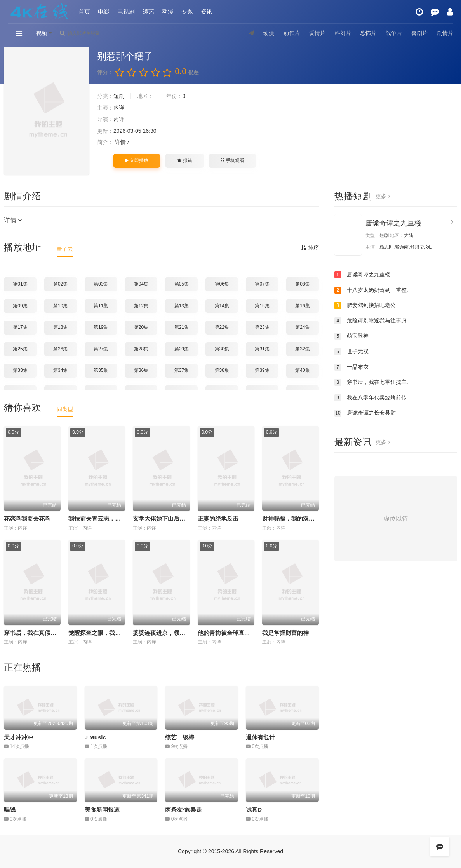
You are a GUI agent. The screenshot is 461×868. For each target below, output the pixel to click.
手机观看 (232, 160)
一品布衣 (351, 367)
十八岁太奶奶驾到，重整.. (372, 290)
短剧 (119, 96)
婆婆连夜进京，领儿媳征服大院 (174, 633)
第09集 (20, 306)
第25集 (20, 349)
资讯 (207, 11)
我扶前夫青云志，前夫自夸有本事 (112, 519)
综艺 (148, 11)
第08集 (302, 284)
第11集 (101, 306)
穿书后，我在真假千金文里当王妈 (48, 633)
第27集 (101, 349)
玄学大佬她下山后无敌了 (165, 519)
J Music (95, 737)
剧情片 (445, 33)
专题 (187, 11)
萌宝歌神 (351, 336)
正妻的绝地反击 (218, 519)
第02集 (60, 284)
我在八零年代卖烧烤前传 (371, 398)
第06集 (222, 284)
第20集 (141, 327)
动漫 (168, 11)
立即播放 (137, 160)
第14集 (222, 306)
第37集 (182, 370)
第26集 (60, 349)
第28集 (141, 349)
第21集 (182, 327)
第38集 (222, 370)
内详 (119, 108)
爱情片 (317, 33)
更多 (383, 196)
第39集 (262, 370)
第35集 (101, 370)
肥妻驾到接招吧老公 (365, 305)
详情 (122, 142)
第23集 (262, 327)
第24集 (302, 327)
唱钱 (10, 810)
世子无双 (351, 352)
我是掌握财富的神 (285, 633)
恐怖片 (368, 33)
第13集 (182, 306)
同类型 (65, 409)
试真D (254, 810)
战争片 (394, 33)
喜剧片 (419, 33)
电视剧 (126, 11)
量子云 (65, 249)
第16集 (302, 306)
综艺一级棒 (180, 737)
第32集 (302, 349)
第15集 (262, 306)
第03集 (101, 284)
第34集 (60, 370)
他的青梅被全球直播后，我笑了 (238, 633)
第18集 (60, 327)
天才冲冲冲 (18, 737)
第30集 (222, 349)
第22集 (222, 327)
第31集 (262, 349)
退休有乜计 (260, 737)
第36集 (141, 370)
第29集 (182, 349)
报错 (184, 160)
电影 (104, 11)
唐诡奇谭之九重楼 (393, 223)
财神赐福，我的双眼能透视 (297, 519)
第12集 (141, 306)
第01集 (20, 284)
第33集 (20, 370)
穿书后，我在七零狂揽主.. (372, 382)
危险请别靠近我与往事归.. (372, 321)
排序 (310, 248)
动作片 (292, 33)
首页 (84, 11)
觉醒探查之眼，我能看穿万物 (106, 633)
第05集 (182, 284)
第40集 (302, 370)
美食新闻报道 (102, 810)
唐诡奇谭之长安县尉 (365, 413)
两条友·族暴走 (183, 810)
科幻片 (343, 33)
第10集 (60, 306)
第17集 (20, 327)
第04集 (141, 284)
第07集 (262, 284)
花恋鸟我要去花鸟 (27, 519)
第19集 (101, 327)
